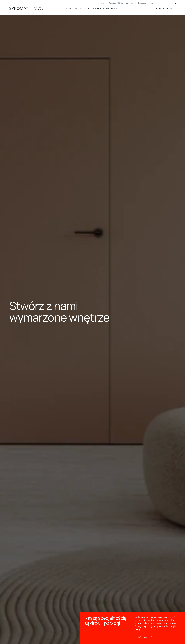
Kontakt (152, 3)
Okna (106, 9)
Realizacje (113, 3)
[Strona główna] (32, 8)
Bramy (114, 9)
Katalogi (133, 3)
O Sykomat (103, 3)
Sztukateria (95, 9)
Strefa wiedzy (123, 3)
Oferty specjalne (166, 9)
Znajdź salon (142, 3)
